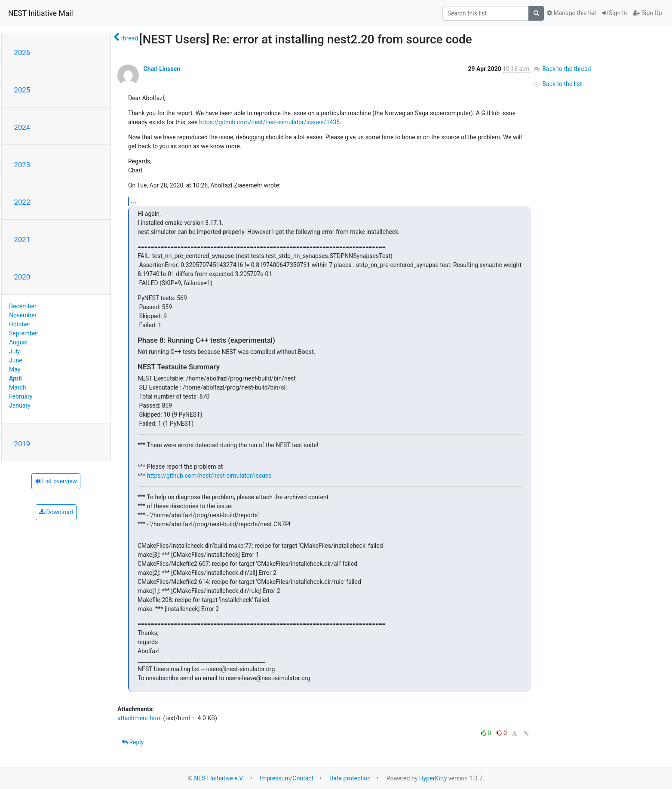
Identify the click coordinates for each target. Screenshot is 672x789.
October (20, 324)
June (16, 360)
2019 (22, 444)
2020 (22, 277)
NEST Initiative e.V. (219, 778)
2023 (22, 165)
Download (56, 512)
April (15, 378)
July (14, 351)
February (21, 396)
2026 (22, 52)
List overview (56, 481)
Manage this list (571, 13)
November (23, 315)
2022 (22, 202)
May (15, 369)
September (24, 333)
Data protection (350, 778)
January (20, 405)
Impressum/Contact (287, 778)
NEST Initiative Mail (41, 13)
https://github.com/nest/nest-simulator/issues (209, 476)
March (18, 387)
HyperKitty (433, 778)
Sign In (615, 13)
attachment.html (140, 718)
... (134, 201)
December (23, 306)
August (18, 342)
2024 (22, 127)
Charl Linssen (162, 69)
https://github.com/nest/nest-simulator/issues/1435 (269, 122)
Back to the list (557, 84)
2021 (22, 239)
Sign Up (647, 13)
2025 (22, 90)
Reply (133, 742)
